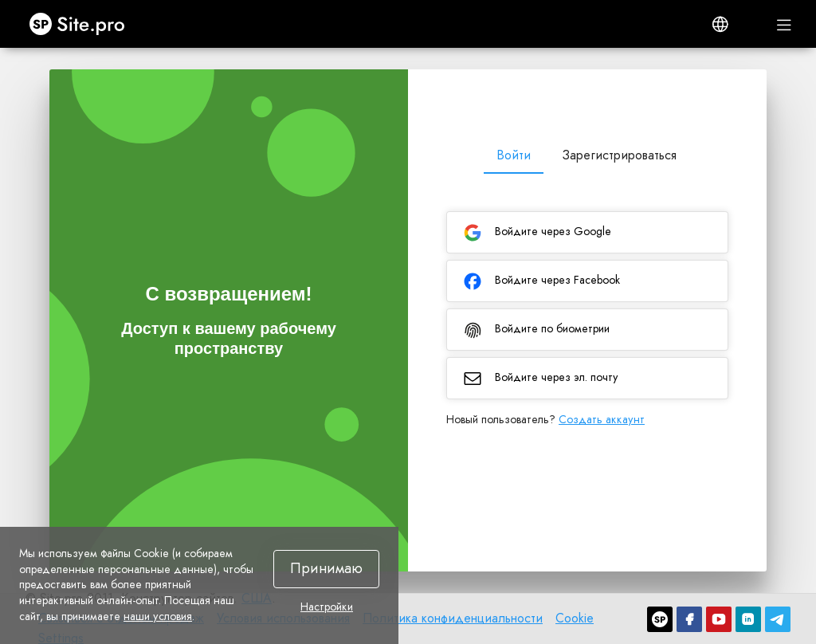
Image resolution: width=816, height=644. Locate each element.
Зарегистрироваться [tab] (619, 155)
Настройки (327, 607)
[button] (720, 24)
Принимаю (326, 568)
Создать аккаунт (602, 419)
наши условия (158, 616)
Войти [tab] (514, 155)
